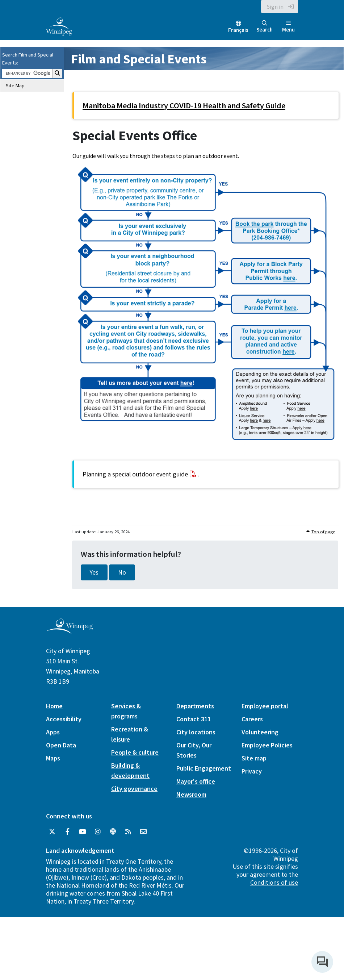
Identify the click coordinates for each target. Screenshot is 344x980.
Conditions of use (274, 882)
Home (54, 706)
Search (265, 27)
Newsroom (191, 794)
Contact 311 (194, 719)
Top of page (323, 532)
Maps (53, 758)
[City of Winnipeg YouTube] (83, 832)
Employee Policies (267, 745)
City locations (196, 732)
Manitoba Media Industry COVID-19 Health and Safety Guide (184, 105)
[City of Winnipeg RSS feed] (128, 832)
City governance (134, 789)
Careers (252, 719)
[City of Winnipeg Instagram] (98, 832)
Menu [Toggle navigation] (288, 27)
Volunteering (260, 732)
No (122, 572)
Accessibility (64, 719)
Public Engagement (204, 768)
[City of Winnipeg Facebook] (67, 832)
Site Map (15, 86)
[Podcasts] (113, 832)
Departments (195, 706)
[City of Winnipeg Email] (143, 832)
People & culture (135, 752)
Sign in (275, 7)
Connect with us (69, 816)
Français (238, 30)
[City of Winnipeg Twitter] (52, 832)
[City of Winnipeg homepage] (69, 632)
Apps (53, 732)
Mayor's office (196, 781)
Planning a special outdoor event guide (135, 474)
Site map (254, 758)
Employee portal (265, 706)
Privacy (252, 771)
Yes (94, 572)
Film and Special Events (139, 59)
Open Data (61, 745)
